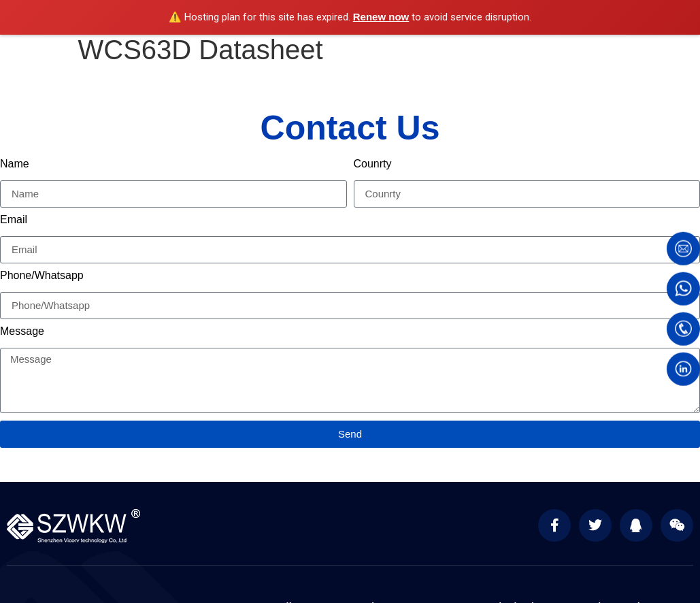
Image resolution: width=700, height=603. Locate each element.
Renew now (381, 17)
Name (15, 164)
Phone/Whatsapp (42, 276)
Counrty (373, 164)
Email (14, 220)
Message (22, 331)
